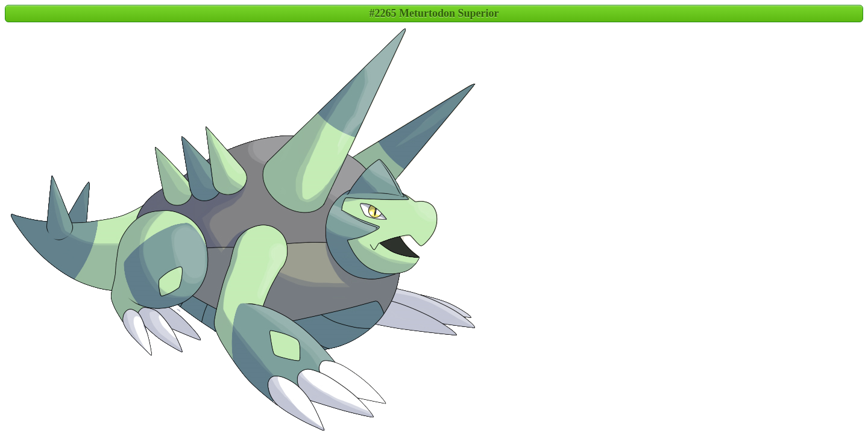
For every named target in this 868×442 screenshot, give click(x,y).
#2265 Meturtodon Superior (434, 13)
